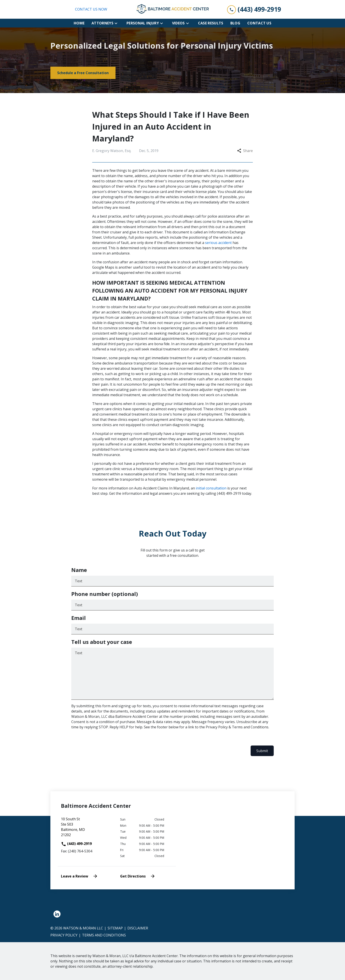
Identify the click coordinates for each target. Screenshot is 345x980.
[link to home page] (172, 9)
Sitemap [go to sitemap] (115, 928)
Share (245, 151)
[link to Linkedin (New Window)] (57, 914)
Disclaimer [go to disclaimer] (138, 928)
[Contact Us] (259, 23)
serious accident (218, 243)
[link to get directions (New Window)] (87, 829)
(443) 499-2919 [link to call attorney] (76, 844)
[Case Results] (211, 23)
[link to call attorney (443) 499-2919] (254, 9)
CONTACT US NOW (91, 9)
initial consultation (211, 488)
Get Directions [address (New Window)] (138, 876)
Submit (262, 751)
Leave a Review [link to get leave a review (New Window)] (79, 876)
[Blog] (235, 23)
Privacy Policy (64, 935)
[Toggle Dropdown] (117, 23)
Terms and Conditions (104, 935)
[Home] (79, 23)
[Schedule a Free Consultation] (83, 73)
